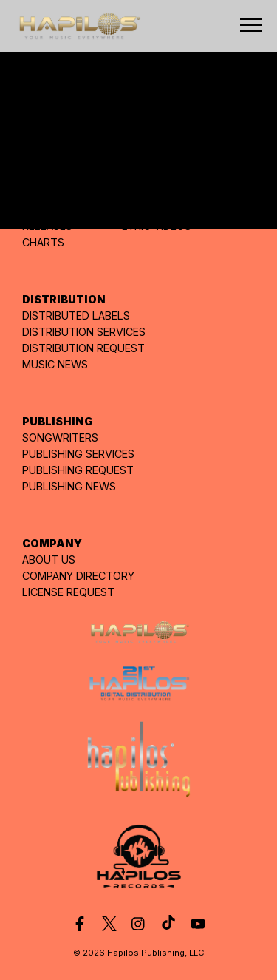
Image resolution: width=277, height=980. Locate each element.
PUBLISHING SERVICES (78, 454)
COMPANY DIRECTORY (78, 576)
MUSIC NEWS (55, 364)
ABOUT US (49, 560)
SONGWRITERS (60, 437)
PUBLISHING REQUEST (78, 470)
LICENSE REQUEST (68, 592)
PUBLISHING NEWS (69, 486)
